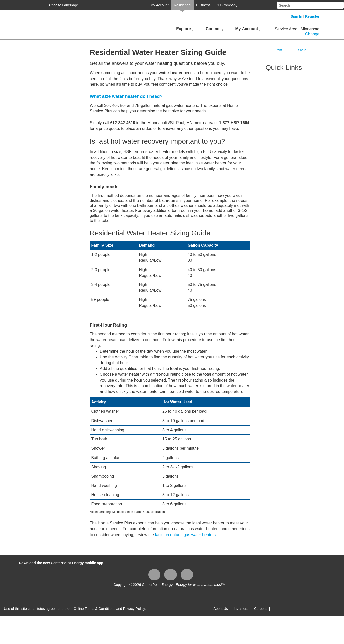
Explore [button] (184, 29)
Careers (260, 609)
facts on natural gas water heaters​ (185, 535)
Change (312, 34)
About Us (221, 609)
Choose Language (64, 5)
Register (312, 16)
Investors (241, 609)
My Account (159, 5)
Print (279, 50)
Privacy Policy (134, 609)
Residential (182, 5)
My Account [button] (248, 29)
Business (203, 5)
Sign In (297, 16)
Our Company (227, 5)
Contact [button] (214, 29)
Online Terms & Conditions (94, 609)
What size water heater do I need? (127, 96)
